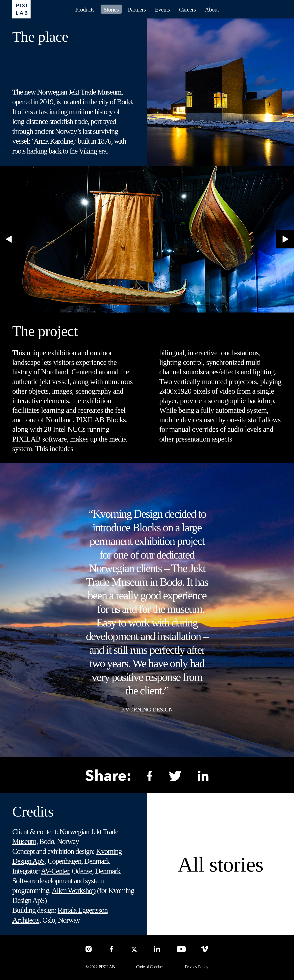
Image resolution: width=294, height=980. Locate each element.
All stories (221, 864)
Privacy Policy (197, 967)
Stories (111, 10)
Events (162, 10)
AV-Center (55, 871)
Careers (187, 10)
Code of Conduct (150, 967)
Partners (137, 10)
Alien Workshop (74, 890)
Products (85, 10)
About (212, 10)
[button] (9, 239)
